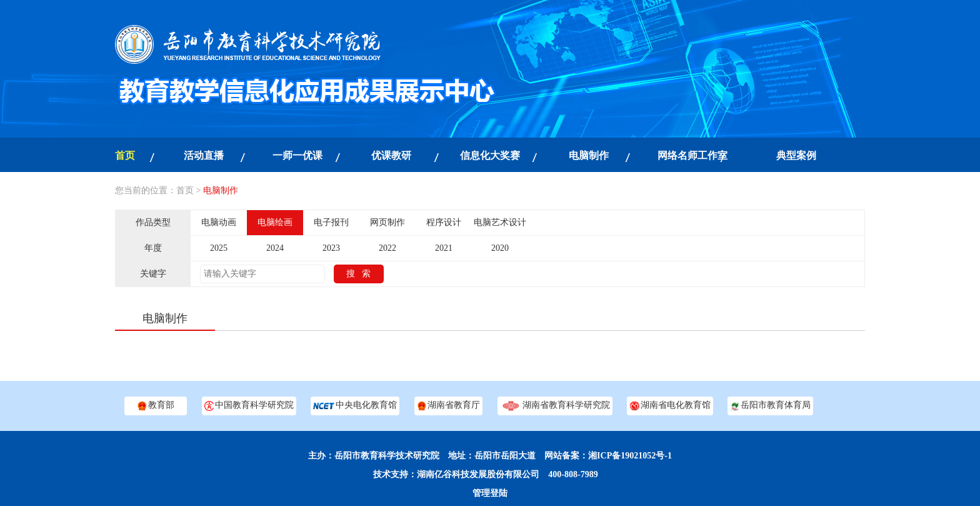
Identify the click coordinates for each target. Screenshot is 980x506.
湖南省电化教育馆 (670, 406)
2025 (219, 248)
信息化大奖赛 (490, 155)
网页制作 (387, 222)
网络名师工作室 (692, 155)
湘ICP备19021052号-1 (630, 456)
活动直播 (204, 155)
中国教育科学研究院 (249, 406)
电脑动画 (219, 222)
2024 (275, 248)
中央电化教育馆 (355, 406)
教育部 (155, 406)
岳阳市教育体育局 (770, 406)
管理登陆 (490, 493)
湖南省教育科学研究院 (555, 406)
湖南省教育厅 (448, 406)
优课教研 (391, 155)
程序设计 (444, 222)
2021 (444, 248)
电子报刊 (331, 222)
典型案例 (796, 155)
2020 (500, 248)
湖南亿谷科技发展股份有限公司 (478, 474)
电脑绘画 (275, 222)
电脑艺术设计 (500, 222)
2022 (387, 248)
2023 (331, 248)
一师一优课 (297, 155)
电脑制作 (589, 155)
